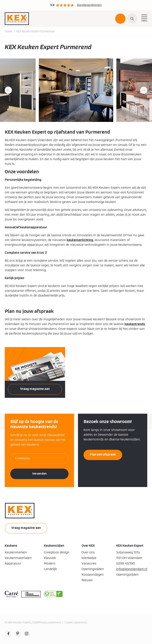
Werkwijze (89, 558)
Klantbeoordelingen (89, 5)
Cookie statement (76, 623)
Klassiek (50, 558)
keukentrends (135, 324)
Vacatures (89, 564)
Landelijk (50, 569)
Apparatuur (13, 564)
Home (9, 32)
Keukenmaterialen (18, 558)
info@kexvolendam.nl (132, 569)
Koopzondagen (93, 575)
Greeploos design (57, 553)
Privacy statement (50, 623)
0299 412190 (126, 564)
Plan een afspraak (120, 20)
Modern (50, 564)
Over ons (88, 553)
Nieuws (87, 581)
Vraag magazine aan (35, 389)
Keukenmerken (16, 553)
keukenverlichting (80, 240)
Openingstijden (93, 569)
